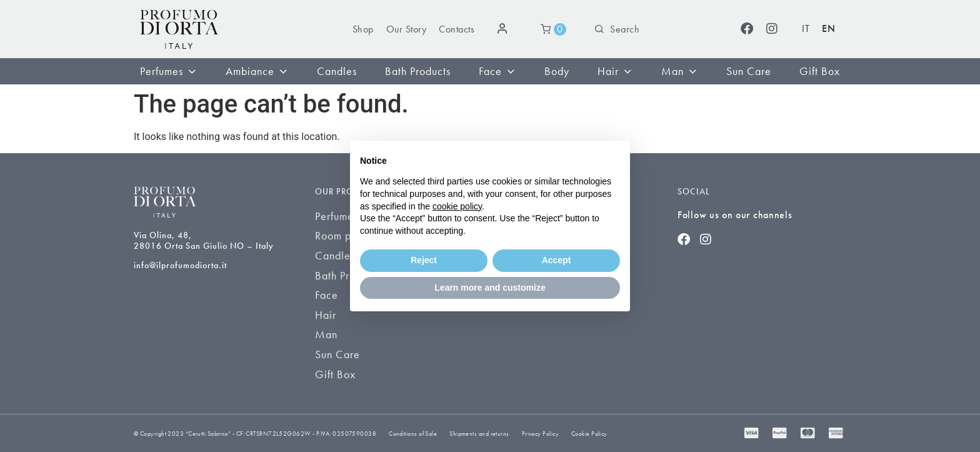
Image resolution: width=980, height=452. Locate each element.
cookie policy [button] (457, 206)
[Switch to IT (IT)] (806, 29)
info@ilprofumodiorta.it (180, 265)
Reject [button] (424, 260)
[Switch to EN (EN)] (828, 29)
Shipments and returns (479, 434)
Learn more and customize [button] (490, 288)
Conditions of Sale (413, 434)
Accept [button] (557, 260)
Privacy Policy (540, 434)
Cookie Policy (589, 434)
